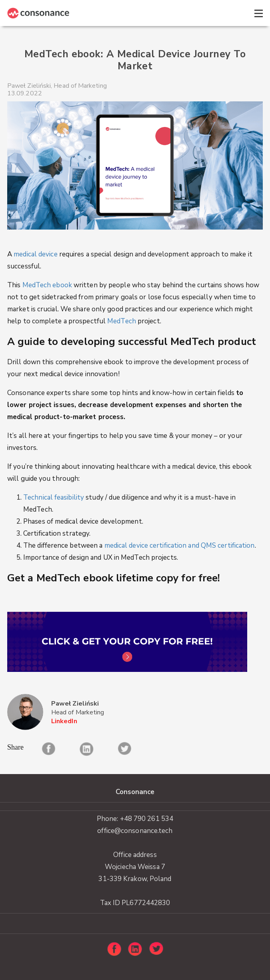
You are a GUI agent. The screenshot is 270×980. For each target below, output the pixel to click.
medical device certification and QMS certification (180, 545)
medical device (35, 254)
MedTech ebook (47, 285)
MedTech (122, 321)
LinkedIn (64, 721)
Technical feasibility (54, 497)
